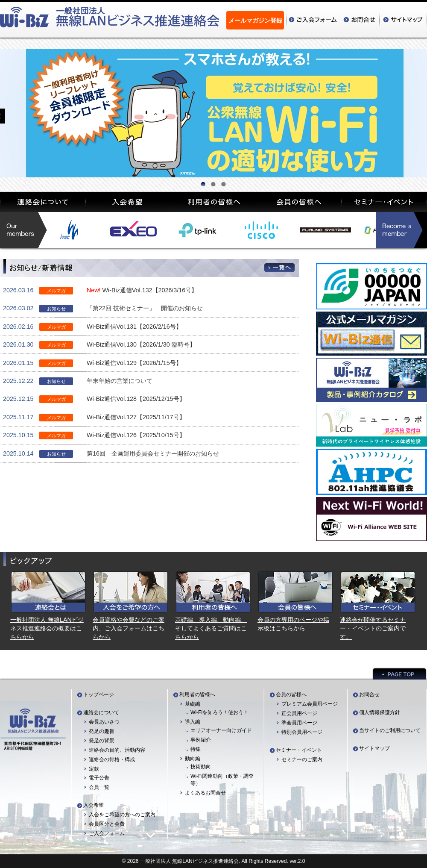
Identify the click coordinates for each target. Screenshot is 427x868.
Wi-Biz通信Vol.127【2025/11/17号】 (136, 417)
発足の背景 (102, 741)
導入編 (193, 722)
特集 (196, 749)
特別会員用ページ (302, 732)
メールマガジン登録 (255, 21)
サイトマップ (374, 748)
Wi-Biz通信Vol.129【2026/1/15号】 (134, 363)
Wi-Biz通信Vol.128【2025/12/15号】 (136, 399)
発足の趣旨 (102, 731)
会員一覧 (99, 787)
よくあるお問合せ (205, 793)
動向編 (193, 759)
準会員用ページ (299, 723)
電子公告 (99, 778)
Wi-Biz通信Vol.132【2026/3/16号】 (150, 290)
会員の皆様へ (291, 694)
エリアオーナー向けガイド (221, 730)
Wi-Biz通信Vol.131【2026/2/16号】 (134, 327)
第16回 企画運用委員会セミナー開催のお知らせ (153, 453)
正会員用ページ (299, 713)
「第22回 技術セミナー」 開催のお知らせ (145, 308)
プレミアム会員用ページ (310, 704)
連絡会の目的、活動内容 (117, 750)
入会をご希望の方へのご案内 (122, 815)
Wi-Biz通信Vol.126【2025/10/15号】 (136, 435)
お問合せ (369, 694)
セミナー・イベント (299, 750)
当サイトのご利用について (390, 730)
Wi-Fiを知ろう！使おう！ (219, 712)
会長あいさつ (104, 722)
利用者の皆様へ (197, 694)
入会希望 (94, 805)
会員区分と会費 (107, 824)
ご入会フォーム (107, 833)
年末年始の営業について (120, 381)
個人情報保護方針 (380, 712)
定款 (94, 769)
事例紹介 (201, 740)
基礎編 (193, 704)
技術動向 (201, 767)
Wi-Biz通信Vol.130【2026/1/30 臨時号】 (141, 344)
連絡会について (101, 712)
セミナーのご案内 (302, 759)
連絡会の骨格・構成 (112, 759)
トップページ (99, 694)
